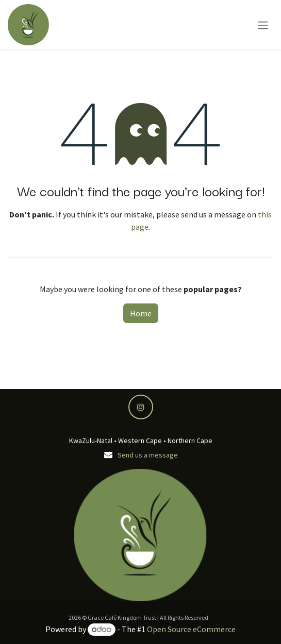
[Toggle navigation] (263, 25)
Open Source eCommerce (191, 629)
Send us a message (148, 455)
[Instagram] (141, 407)
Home (141, 313)
